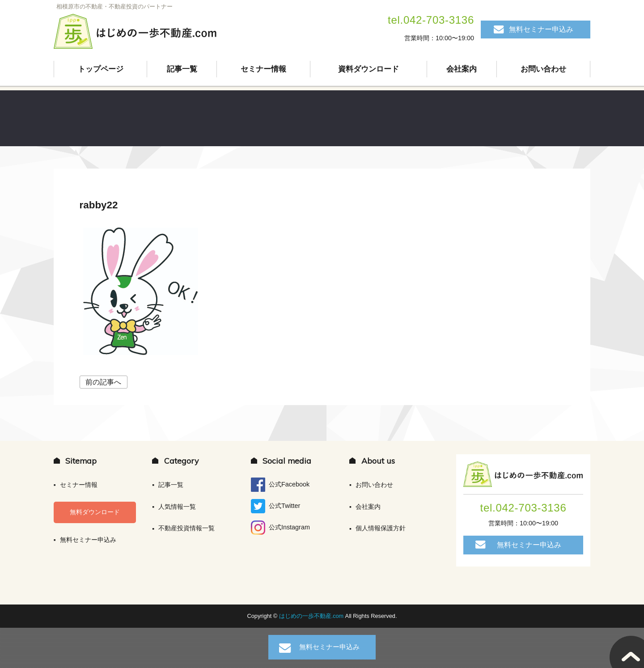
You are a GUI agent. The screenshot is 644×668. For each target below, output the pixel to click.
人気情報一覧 (177, 507)
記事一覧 (182, 69)
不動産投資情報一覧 (186, 528)
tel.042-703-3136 (431, 20)
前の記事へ (103, 382)
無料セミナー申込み (541, 29)
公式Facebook (280, 485)
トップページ (101, 69)
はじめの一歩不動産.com (312, 616)
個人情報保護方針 (381, 528)
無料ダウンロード (95, 512)
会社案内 (462, 69)
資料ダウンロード (369, 69)
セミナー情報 (263, 69)
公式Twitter (275, 506)
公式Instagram (280, 528)
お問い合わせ (543, 69)
